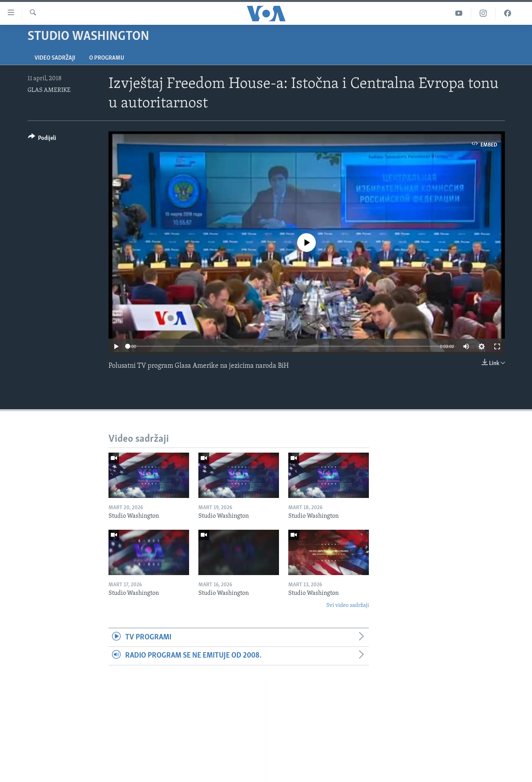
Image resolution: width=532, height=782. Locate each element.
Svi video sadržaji (348, 605)
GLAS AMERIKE (49, 90)
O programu (107, 58)
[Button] (42, 139)
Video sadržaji (55, 58)
